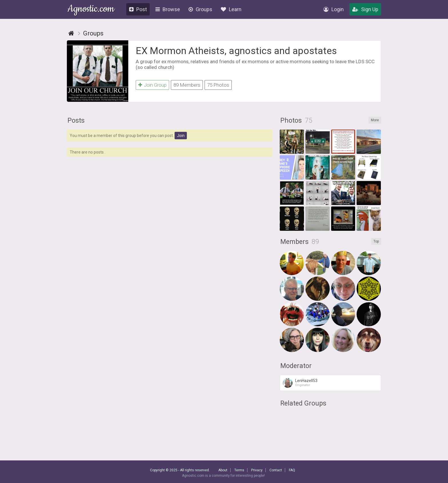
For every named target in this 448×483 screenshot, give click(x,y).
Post (138, 9)
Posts (76, 121)
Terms (239, 470)
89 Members (187, 85)
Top (376, 241)
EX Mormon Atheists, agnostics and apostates (236, 51)
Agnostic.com (91, 10)
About (223, 470)
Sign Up (365, 9)
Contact (276, 470)
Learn (231, 9)
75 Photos (218, 85)
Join (181, 136)
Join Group (152, 85)
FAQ (292, 470)
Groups (200, 9)
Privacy (257, 470)
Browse (168, 9)
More (375, 120)
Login (334, 9)
